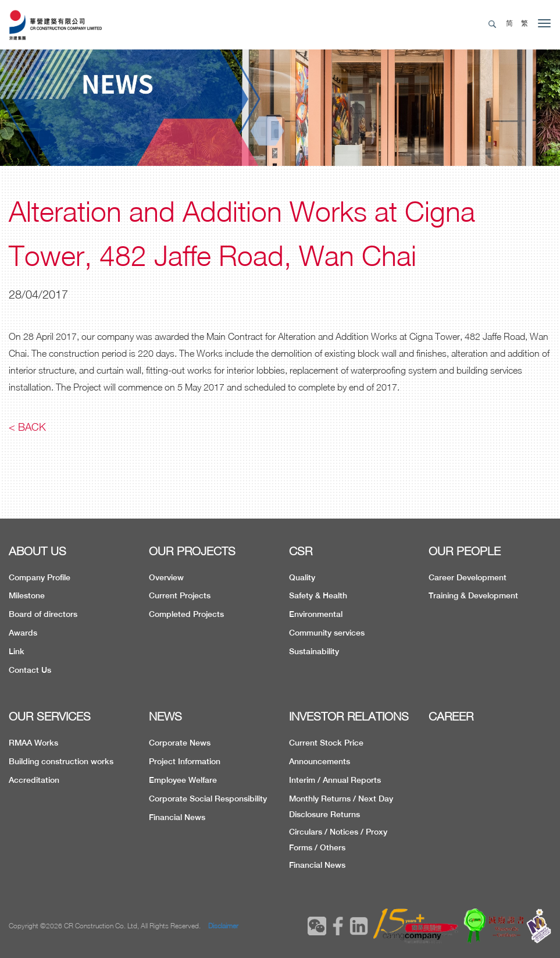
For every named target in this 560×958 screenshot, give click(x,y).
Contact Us (30, 670)
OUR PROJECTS (192, 551)
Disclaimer (223, 926)
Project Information (185, 761)
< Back (27, 427)
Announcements (320, 761)
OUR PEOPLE (465, 551)
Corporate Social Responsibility (208, 799)
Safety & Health (318, 595)
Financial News (177, 817)
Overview (166, 577)
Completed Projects (186, 614)
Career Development (468, 577)
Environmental (316, 614)
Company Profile (40, 577)
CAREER (451, 716)
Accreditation (34, 780)
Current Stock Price (326, 743)
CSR (301, 551)
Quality (302, 577)
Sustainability (314, 651)
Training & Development (473, 595)
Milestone (27, 595)
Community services (327, 633)
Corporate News (180, 743)
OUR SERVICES (50, 716)
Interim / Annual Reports (335, 780)
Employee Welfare (183, 780)
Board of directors (43, 614)
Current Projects (180, 595)
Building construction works (61, 761)
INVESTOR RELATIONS (349, 716)
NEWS (165, 716)
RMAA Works (33, 743)
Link (17, 651)
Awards (23, 633)
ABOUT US (38, 551)
